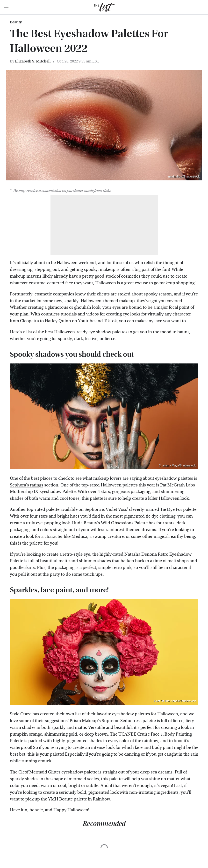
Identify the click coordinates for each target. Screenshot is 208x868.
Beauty (16, 22)
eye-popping (48, 523)
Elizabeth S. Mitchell (33, 61)
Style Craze (21, 714)
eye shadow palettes (108, 332)
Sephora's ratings (27, 485)
